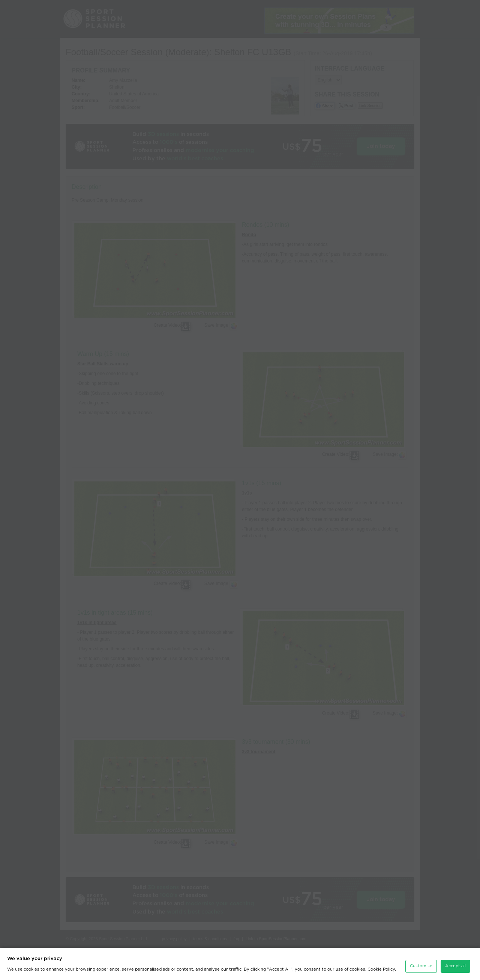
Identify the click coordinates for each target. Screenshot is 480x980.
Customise (421, 966)
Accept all (455, 966)
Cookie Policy (381, 969)
